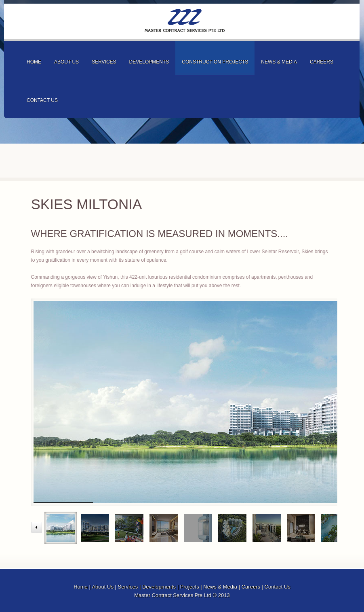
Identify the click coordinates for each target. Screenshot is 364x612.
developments (149, 62)
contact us (42, 100)
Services (128, 587)
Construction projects (215, 62)
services (104, 62)
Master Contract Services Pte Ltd (185, 20)
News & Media (220, 587)
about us (66, 62)
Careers (251, 587)
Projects (190, 587)
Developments (159, 587)
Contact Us (278, 587)
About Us (102, 587)
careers (322, 62)
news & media (279, 62)
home (34, 62)
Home (81, 587)
